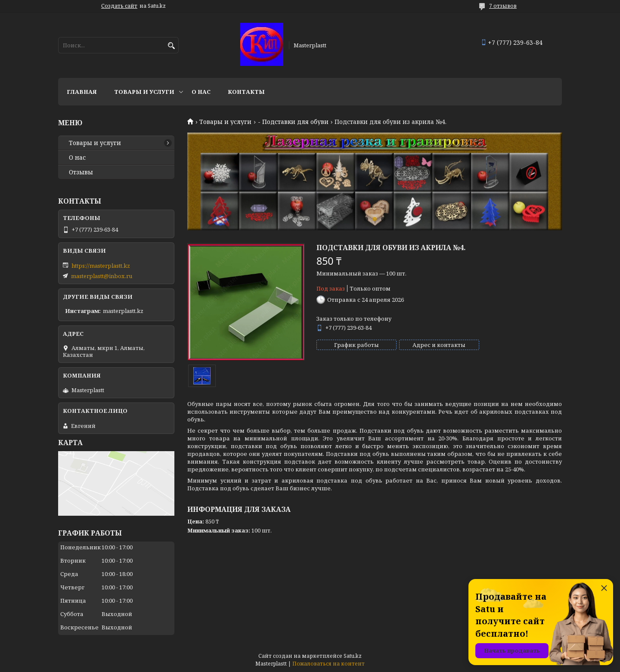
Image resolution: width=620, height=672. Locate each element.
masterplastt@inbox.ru (102, 276)
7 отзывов (503, 6)
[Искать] (171, 46)
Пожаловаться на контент (329, 664)
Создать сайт (119, 6)
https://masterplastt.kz (101, 266)
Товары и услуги (144, 92)
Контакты (246, 92)
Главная (82, 92)
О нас (201, 92)
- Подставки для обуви (293, 122)
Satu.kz (353, 656)
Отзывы (81, 172)
